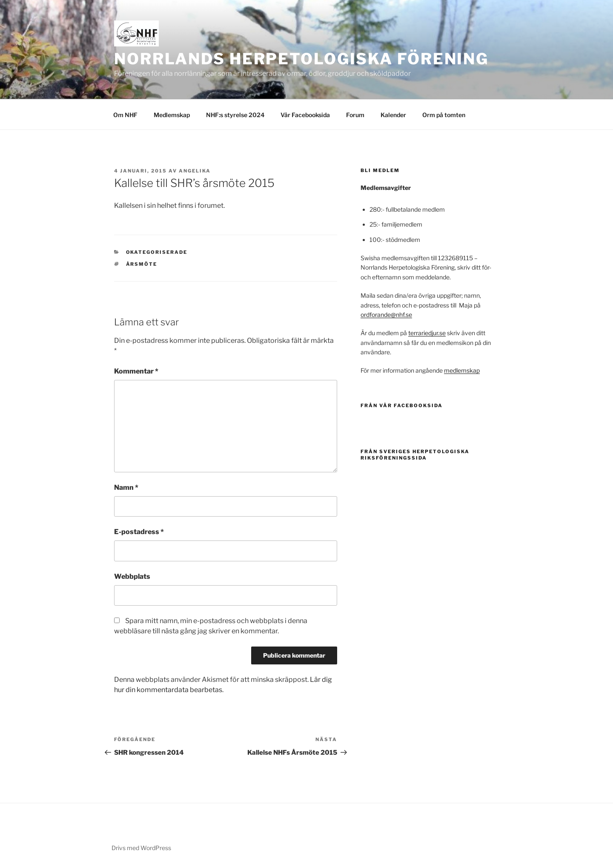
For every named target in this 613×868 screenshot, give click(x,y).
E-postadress (139, 532)
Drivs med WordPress (141, 848)
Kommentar (136, 371)
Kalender (393, 115)
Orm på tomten (444, 115)
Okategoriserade (157, 252)
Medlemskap (172, 115)
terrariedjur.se (427, 333)
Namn (126, 487)
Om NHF (125, 115)
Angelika (195, 171)
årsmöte (142, 264)
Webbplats (132, 576)
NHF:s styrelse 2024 (235, 115)
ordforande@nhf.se (386, 315)
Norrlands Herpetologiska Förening (301, 59)
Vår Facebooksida (305, 115)
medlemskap (462, 370)
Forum (355, 115)
